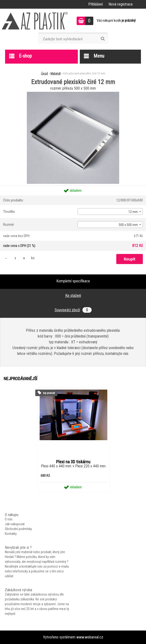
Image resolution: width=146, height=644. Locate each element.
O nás (9, 519)
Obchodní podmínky (18, 529)
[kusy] (15, 258)
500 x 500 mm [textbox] (128, 225)
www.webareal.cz (90, 637)
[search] (103, 39)
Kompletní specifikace (73, 281)
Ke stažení (73, 295)
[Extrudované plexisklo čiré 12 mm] (73, 94)
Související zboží (73, 310)
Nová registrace (121, 4)
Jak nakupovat (15, 524)
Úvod (44, 73)
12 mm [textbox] (133, 212)
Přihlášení (95, 4)
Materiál (56, 73)
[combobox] (110, 212)
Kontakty (11, 534)
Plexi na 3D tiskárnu (73, 462)
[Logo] (35, 21)
